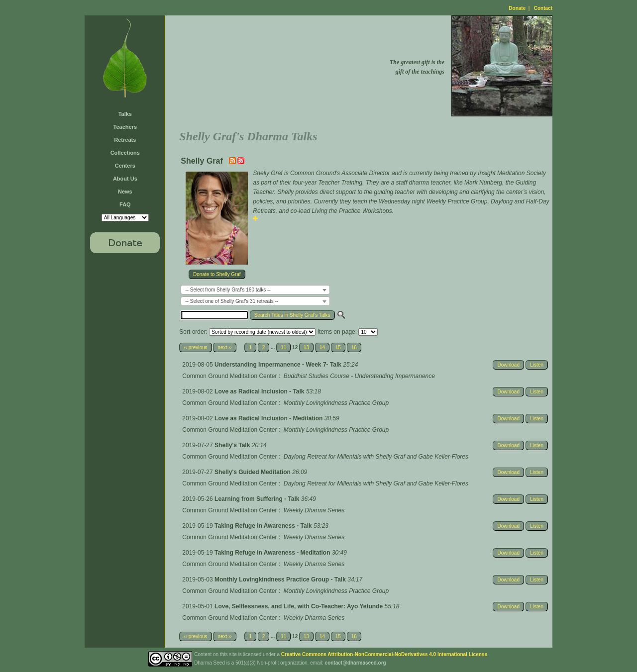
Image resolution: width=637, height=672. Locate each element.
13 (306, 347)
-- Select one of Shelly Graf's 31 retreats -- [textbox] (232, 301)
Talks (125, 114)
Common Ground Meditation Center (229, 376)
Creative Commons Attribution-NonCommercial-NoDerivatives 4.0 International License (384, 654)
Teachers (125, 127)
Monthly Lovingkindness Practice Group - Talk (281, 579)
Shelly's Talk (233, 445)
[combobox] (255, 290)
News (125, 192)
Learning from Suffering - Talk (258, 499)
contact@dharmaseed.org (356, 663)
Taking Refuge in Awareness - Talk (264, 526)
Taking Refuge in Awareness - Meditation (273, 553)
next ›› (224, 347)
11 (283, 347)
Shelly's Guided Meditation (253, 472)
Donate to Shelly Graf (217, 274)
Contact (543, 8)
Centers (125, 166)
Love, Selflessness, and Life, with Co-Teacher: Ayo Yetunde (299, 606)
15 (338, 347)
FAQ (125, 204)
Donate (517, 8)
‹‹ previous (195, 347)
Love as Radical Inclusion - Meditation (269, 418)
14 (322, 347)
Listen (537, 365)
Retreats (125, 140)
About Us (125, 179)
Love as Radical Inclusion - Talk (260, 391)
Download (508, 365)
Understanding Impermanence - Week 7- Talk (279, 365)
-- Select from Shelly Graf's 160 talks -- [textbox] (228, 290)
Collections (125, 153)
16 (354, 347)
